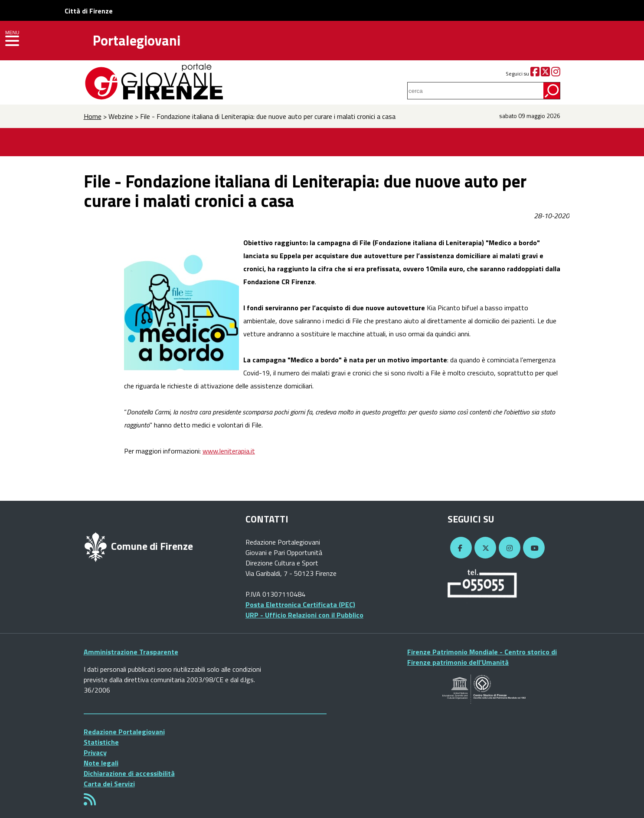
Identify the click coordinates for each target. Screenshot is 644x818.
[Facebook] (535, 74)
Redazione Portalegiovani (124, 732)
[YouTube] (533, 548)
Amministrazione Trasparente (131, 652)
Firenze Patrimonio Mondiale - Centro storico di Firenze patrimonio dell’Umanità (482, 657)
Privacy (95, 752)
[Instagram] (556, 74)
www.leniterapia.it (229, 451)
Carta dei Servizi (109, 784)
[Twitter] (545, 74)
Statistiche (101, 742)
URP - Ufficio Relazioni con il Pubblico (304, 615)
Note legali (101, 763)
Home (93, 116)
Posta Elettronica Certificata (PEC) (300, 604)
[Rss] (90, 802)
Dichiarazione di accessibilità (129, 773)
